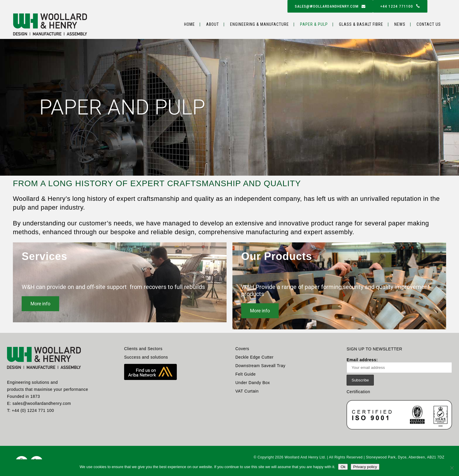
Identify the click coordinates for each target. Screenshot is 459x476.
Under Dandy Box (253, 383)
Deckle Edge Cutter (254, 357)
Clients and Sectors (143, 349)
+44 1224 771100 (400, 6)
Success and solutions (146, 357)
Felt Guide (246, 374)
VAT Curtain (247, 391)
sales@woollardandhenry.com (330, 6)
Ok (343, 467)
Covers (242, 349)
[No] (452, 468)
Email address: (399, 365)
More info (40, 304)
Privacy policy (365, 467)
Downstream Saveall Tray (260, 366)
